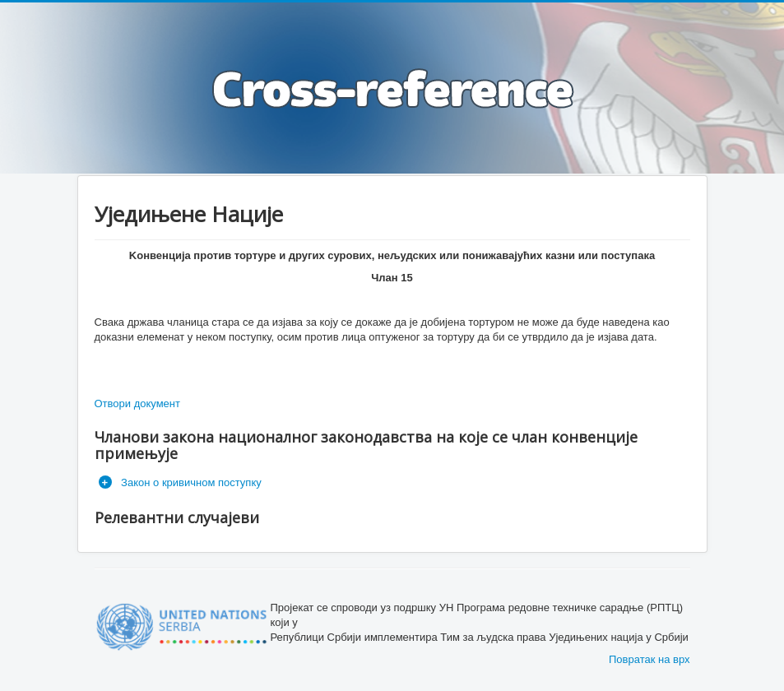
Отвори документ (137, 403)
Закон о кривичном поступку (190, 482)
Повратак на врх (649, 659)
